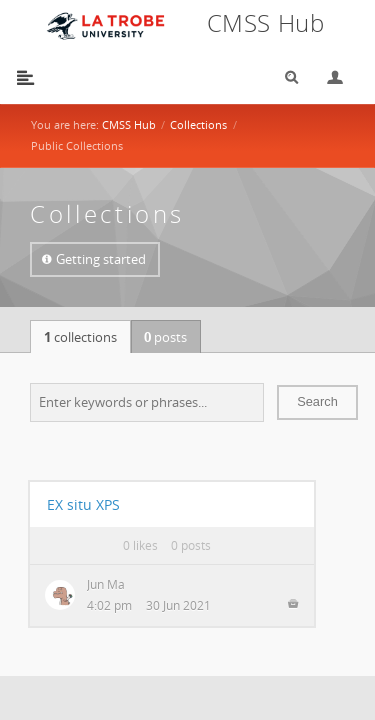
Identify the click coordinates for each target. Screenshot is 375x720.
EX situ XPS (83, 504)
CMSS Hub (129, 124)
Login (327, 77)
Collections (198, 124)
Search (285, 77)
